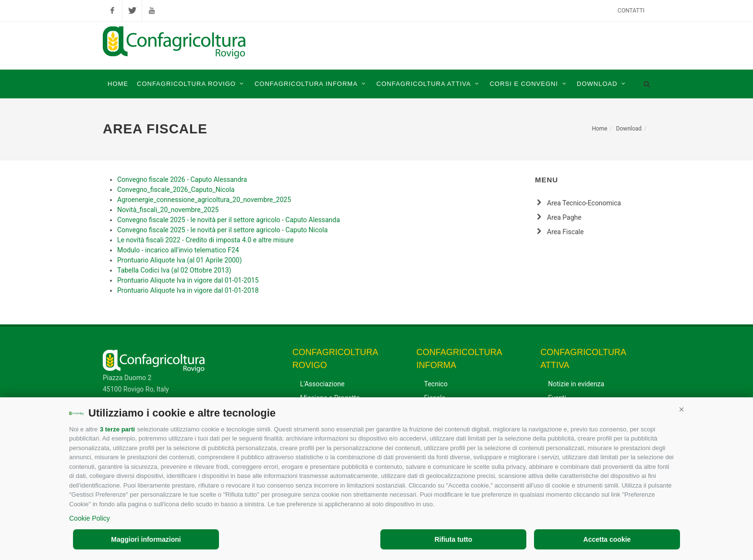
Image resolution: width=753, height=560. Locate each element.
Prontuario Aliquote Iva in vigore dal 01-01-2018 (188, 290)
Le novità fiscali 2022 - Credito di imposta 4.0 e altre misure (206, 240)
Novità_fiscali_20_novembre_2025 (168, 210)
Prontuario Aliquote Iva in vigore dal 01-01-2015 (188, 280)
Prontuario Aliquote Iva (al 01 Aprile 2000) (180, 260)
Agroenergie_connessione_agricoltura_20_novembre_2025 (204, 200)
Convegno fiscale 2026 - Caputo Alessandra (182, 179)
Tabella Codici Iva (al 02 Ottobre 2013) (174, 270)
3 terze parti (117, 429)
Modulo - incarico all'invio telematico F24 (178, 250)
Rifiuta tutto (454, 539)
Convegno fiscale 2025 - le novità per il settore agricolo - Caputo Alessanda (229, 220)
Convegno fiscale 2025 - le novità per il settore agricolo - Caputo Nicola (222, 230)
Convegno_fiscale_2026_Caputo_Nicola (176, 190)
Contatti (631, 11)
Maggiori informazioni (146, 539)
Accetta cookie (607, 539)
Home (599, 129)
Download (629, 129)
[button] (681, 409)
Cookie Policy (90, 518)
